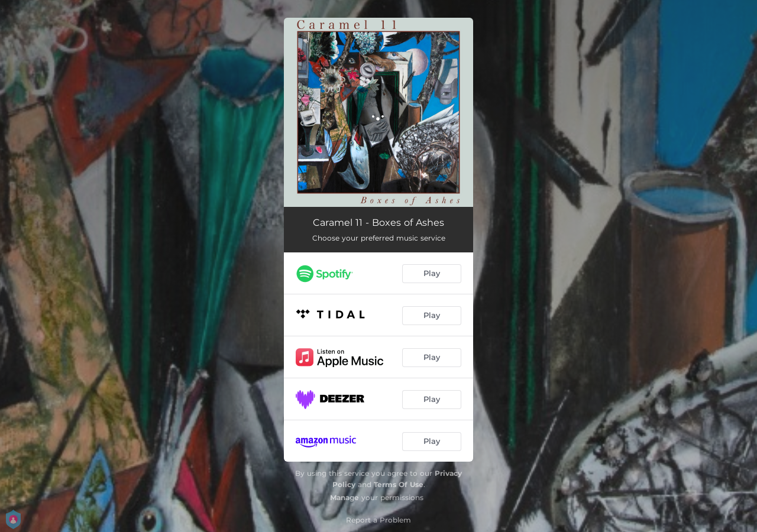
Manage (344, 497)
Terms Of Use (399, 484)
